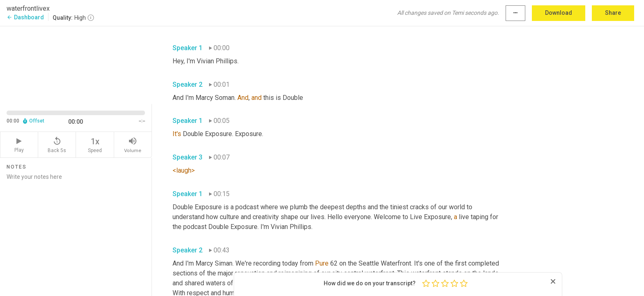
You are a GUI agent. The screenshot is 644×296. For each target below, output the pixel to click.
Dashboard (25, 17)
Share (613, 13)
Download (559, 13)
